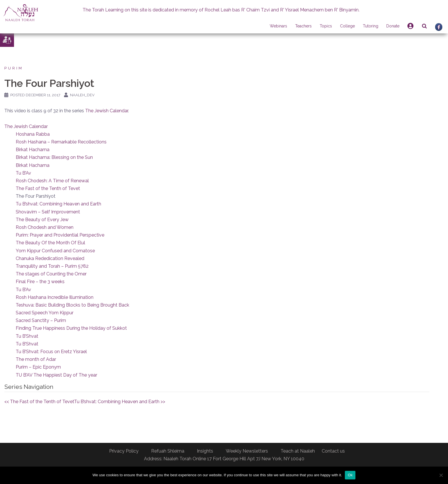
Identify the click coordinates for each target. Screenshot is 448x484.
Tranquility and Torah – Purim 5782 (52, 266)
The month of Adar (36, 359)
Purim (14, 68)
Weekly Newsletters (247, 451)
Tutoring (371, 26)
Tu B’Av (23, 173)
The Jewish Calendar (107, 111)
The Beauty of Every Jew (42, 220)
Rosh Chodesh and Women (45, 227)
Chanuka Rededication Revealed (50, 258)
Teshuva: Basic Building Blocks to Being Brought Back (72, 305)
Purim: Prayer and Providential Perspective (60, 235)
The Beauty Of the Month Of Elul (50, 243)
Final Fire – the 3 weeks (40, 282)
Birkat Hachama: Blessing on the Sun (54, 157)
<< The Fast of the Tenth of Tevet (39, 402)
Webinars (278, 26)
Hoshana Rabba (33, 134)
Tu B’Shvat (27, 336)
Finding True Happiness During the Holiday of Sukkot (71, 328)
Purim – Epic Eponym (38, 367)
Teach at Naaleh (298, 451)
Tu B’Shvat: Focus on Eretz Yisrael (51, 352)
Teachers (303, 26)
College (347, 26)
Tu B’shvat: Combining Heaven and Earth (58, 204)
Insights (205, 451)
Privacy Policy (124, 451)
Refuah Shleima (168, 451)
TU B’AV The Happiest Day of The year (56, 375)
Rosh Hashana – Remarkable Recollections (61, 142)
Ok (350, 475)
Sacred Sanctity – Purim (41, 320)
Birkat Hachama (33, 150)
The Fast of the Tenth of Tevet (48, 188)
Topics (326, 26)
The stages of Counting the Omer (51, 274)
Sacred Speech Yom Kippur (45, 313)
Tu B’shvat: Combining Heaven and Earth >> (120, 402)
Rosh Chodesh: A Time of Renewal (52, 181)
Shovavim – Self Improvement (48, 212)
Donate (393, 26)
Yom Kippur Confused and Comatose (55, 251)
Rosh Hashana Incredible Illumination (55, 297)
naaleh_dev (82, 95)
